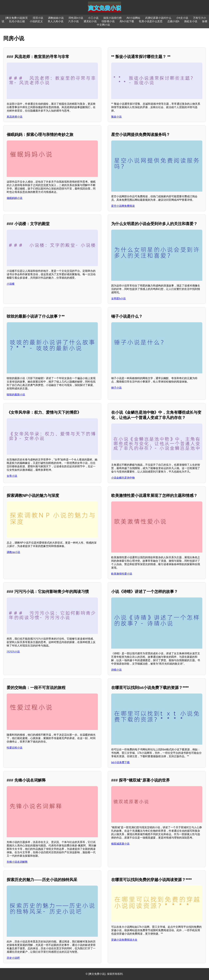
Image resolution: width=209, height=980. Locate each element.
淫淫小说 (38, 18)
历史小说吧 (13, 958)
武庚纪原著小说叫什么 (158, 18)
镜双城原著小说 (120, 844)
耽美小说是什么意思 (151, 21)
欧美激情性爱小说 (122, 574)
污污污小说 (13, 652)
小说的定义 (36, 21)
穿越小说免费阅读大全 (124, 940)
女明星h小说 (118, 298)
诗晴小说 (116, 670)
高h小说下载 (127, 21)
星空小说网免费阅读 (123, 206)
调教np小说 (13, 552)
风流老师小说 (15, 117)
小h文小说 (182, 18)
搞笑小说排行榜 (113, 18)
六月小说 (73, 21)
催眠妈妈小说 (15, 198)
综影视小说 (108, 21)
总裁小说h (173, 21)
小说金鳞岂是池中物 (123, 478)
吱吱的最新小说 (16, 395)
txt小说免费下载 (120, 762)
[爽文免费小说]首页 (17, 18)
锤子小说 (116, 388)
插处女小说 (191, 21)
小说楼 (11, 284)
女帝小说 (12, 476)
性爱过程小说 (15, 748)
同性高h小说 (76, 18)
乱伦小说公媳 (17, 21)
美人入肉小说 (56, 21)
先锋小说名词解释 (17, 862)
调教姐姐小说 (56, 18)
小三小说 (93, 18)
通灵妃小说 (90, 21)
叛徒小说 (116, 117)
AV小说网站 (133, 18)
